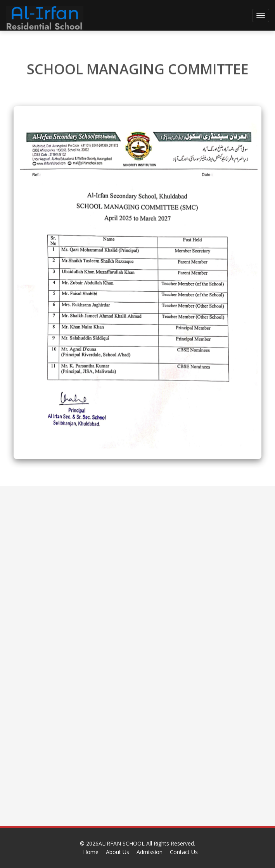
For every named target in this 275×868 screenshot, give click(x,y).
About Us (118, 852)
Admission (150, 852)
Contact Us (184, 852)
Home (91, 852)
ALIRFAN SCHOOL (122, 843)
